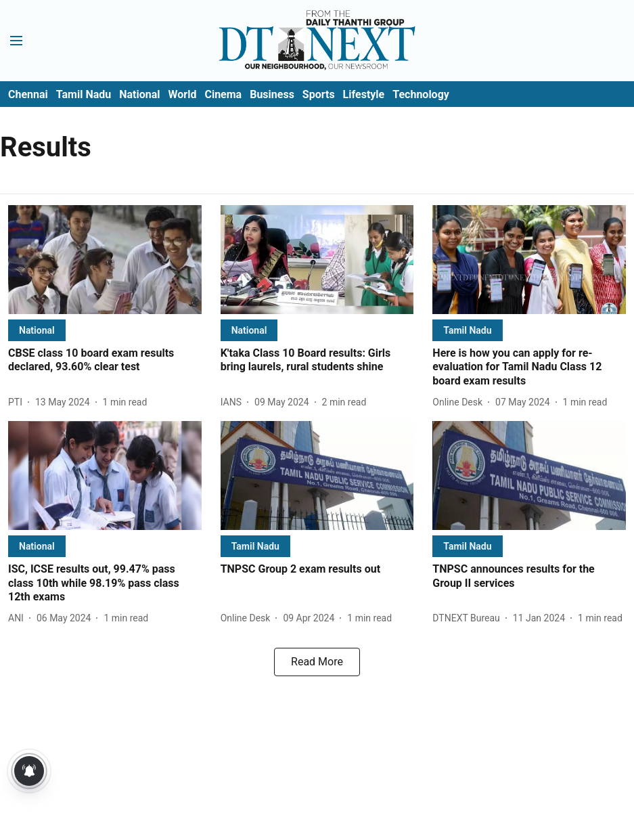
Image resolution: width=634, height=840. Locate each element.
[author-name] (18, 402)
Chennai (28, 94)
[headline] (105, 361)
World (183, 94)
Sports (319, 94)
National (139, 94)
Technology (421, 94)
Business (272, 94)
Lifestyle (364, 94)
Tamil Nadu (84, 94)
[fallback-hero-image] (105, 260)
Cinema (223, 94)
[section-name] (37, 330)
